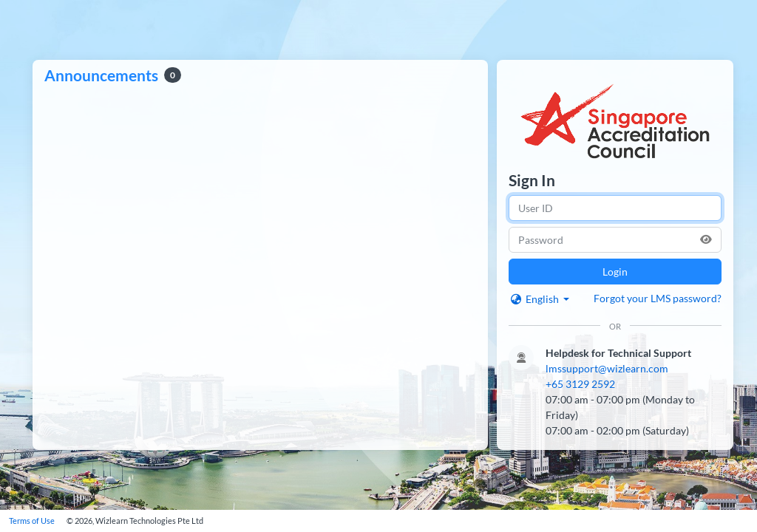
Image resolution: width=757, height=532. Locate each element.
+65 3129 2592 (580, 384)
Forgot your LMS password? (658, 298)
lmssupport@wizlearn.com (607, 368)
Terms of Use (32, 521)
